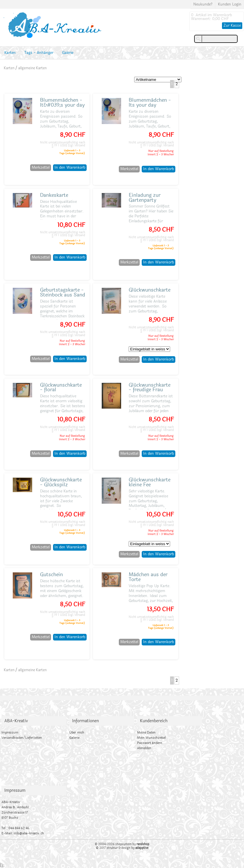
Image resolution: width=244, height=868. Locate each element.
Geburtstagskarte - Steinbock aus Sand (63, 292)
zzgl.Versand (77, 145)
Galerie (68, 53)
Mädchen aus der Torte (148, 577)
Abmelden (144, 748)
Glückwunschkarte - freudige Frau (150, 387)
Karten (10, 53)
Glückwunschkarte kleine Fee (150, 482)
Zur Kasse (232, 26)
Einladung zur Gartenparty (145, 198)
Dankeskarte (54, 195)
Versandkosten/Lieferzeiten (22, 738)
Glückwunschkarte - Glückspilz (61, 482)
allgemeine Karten (32, 68)
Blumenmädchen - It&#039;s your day (62, 103)
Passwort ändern (150, 743)
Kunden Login (230, 4)
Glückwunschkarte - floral (61, 387)
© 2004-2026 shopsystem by (122, 844)
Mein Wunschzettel (151, 738)
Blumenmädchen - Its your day (150, 103)
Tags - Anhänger (39, 53)
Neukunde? (203, 4)
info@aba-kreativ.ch (29, 833)
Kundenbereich (154, 721)
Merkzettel (41, 168)
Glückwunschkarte (150, 290)
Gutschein (51, 575)
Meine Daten (146, 733)
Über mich (77, 733)
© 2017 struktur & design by (122, 848)
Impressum (10, 733)
